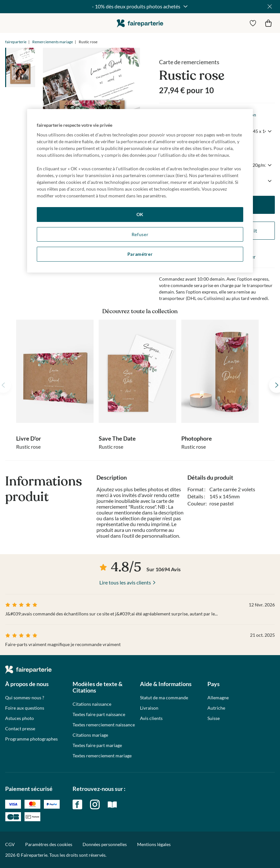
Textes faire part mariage (97, 745)
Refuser (140, 234)
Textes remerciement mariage (102, 756)
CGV (10, 844)
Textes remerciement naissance (104, 725)
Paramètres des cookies (49, 844)
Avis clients (151, 718)
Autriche (216, 708)
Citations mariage (90, 735)
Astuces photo (20, 718)
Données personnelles (105, 844)
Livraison (149, 708)
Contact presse (20, 729)
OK (140, 214)
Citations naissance (92, 704)
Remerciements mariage (53, 42)
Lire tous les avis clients (125, 582)
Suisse (214, 718)
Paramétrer (140, 254)
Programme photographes (31, 739)
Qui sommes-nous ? (25, 698)
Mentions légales (154, 844)
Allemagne (218, 698)
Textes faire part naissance (99, 714)
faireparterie (140, 23)
